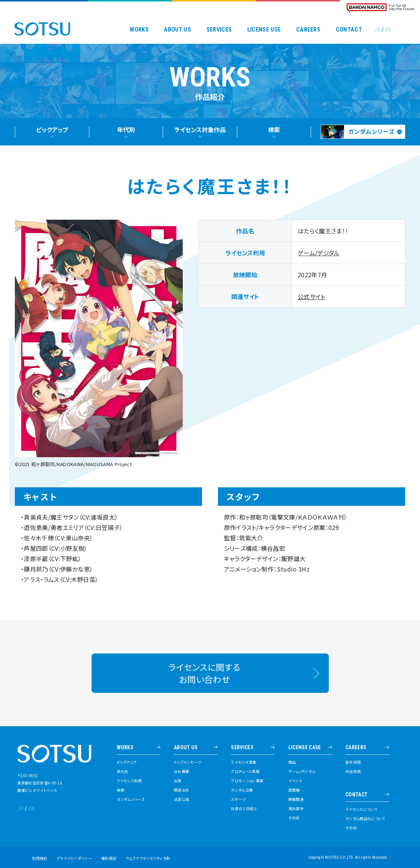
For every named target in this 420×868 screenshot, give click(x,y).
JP (378, 30)
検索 (121, 790)
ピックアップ (127, 762)
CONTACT (349, 30)
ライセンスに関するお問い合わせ (204, 680)
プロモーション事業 (247, 781)
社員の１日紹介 (244, 809)
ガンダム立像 (242, 790)
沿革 (178, 781)
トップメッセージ (188, 762)
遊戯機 (294, 790)
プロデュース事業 (245, 772)
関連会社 (181, 790)
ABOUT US (177, 30)
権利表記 (109, 858)
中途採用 (353, 772)
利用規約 (40, 858)
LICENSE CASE (305, 748)
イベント (295, 781)
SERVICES (219, 30)
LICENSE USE (264, 30)
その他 (294, 818)
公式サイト (312, 299)
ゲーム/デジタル (319, 256)
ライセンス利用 (129, 781)
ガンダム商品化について (366, 819)
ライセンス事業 (244, 762)
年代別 (123, 772)
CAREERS (308, 30)
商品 (292, 762)
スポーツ (238, 799)
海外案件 (296, 809)
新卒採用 (353, 762)
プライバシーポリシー (74, 858)
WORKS (139, 30)
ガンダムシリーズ (131, 799)
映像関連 (296, 799)
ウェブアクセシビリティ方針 (148, 858)
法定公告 (181, 799)
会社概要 (181, 772)
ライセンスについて (361, 809)
